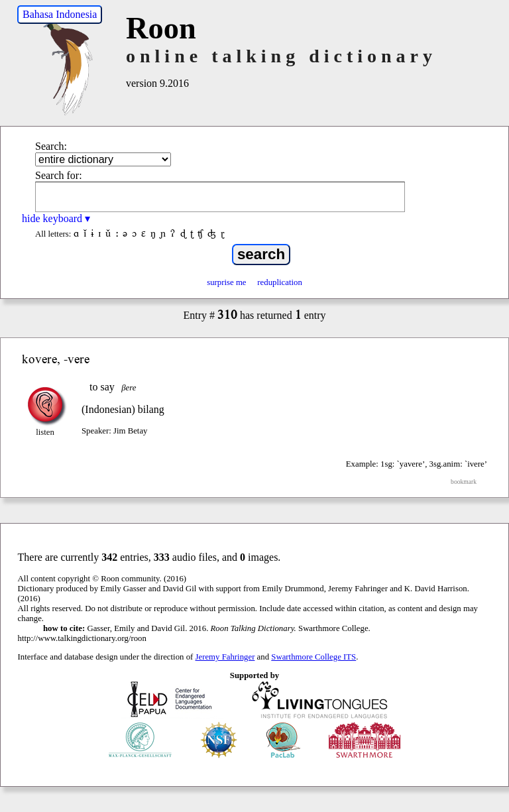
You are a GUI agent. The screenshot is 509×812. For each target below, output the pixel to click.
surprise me (226, 282)
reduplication (280, 282)
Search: (51, 146)
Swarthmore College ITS (313, 657)
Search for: (59, 175)
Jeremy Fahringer (225, 657)
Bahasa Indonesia (60, 14)
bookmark (464, 482)
